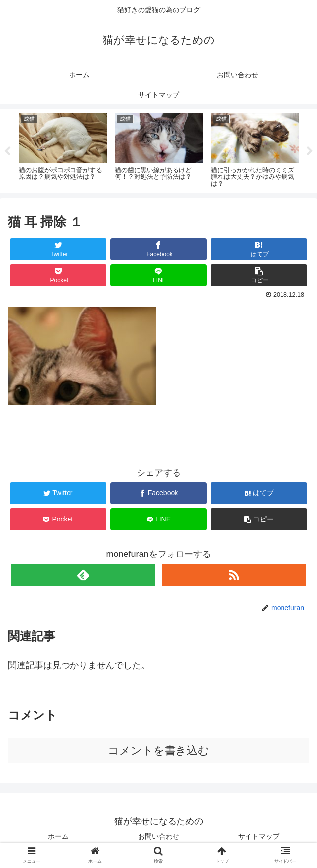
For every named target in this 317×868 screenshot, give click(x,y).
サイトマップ (259, 836)
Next (310, 151)
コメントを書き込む (158, 750)
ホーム (58, 836)
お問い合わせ (159, 836)
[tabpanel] (63, 150)
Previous (7, 151)
